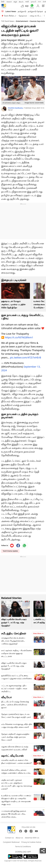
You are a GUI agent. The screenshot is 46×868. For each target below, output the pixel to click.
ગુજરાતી (33, 2)
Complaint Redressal (11, 841)
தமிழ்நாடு (22, 11)
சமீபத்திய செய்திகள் (14, 632)
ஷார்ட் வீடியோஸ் (12, 754)
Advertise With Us (32, 836)
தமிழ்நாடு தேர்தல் (35, 11)
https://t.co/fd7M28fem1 (19, 336)
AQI (27, 6)
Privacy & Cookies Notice (31, 841)
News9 (9, 2)
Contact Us (9, 836)
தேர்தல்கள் (23, 16)
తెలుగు (21, 2)
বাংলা (39, 2)
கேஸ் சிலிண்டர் (10, 16)
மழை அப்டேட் (36, 16)
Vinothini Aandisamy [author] (16, 108)
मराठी (27, 2)
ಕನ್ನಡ (15, 2)
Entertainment (22, 21)
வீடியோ (7, 696)
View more (38, 632)
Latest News (11, 11)
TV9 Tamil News (8, 21)
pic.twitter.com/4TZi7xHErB (26, 356)
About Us (19, 836)
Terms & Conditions (23, 845)
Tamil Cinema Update (10, 550)
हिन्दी (3, 2)
